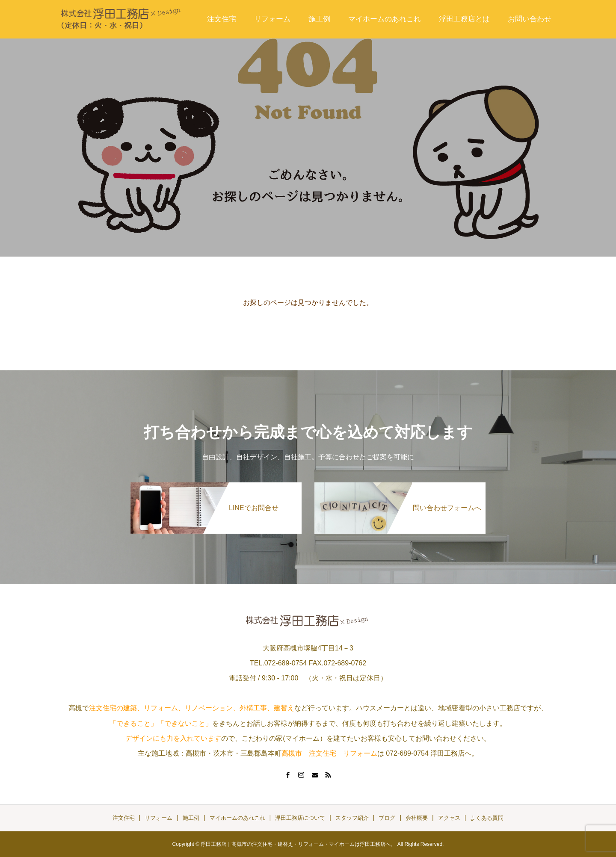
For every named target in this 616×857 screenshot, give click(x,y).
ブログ (387, 818)
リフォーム (272, 19)
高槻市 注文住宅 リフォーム (329, 753)
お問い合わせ (530, 19)
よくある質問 (487, 818)
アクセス (449, 818)
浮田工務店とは (464, 19)
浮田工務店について (300, 818)
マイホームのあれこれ (385, 19)
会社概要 (417, 818)
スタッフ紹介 (352, 818)
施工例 (319, 19)
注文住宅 (222, 19)
